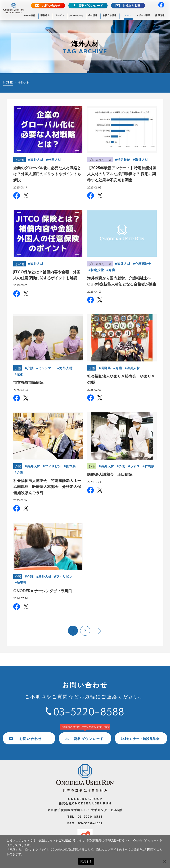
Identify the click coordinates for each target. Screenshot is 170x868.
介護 (112, 270)
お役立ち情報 (110, 15)
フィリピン (53, 466)
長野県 (106, 368)
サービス (60, 15)
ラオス (135, 466)
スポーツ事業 (143, 15)
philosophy (76, 15)
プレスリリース (100, 160)
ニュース (126, 15)
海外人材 (37, 160)
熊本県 (71, 466)
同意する (86, 861)
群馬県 (150, 466)
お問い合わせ (51, 6)
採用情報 (160, 15)
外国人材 (55, 160)
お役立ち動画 (132, 6)
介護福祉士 (143, 264)
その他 (20, 160)
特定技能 (124, 160)
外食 (92, 466)
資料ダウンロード (91, 6)
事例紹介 (45, 15)
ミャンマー (46, 368)
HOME (8, 82)
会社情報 (93, 15)
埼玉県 (22, 583)
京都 (20, 374)
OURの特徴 (29, 15)
